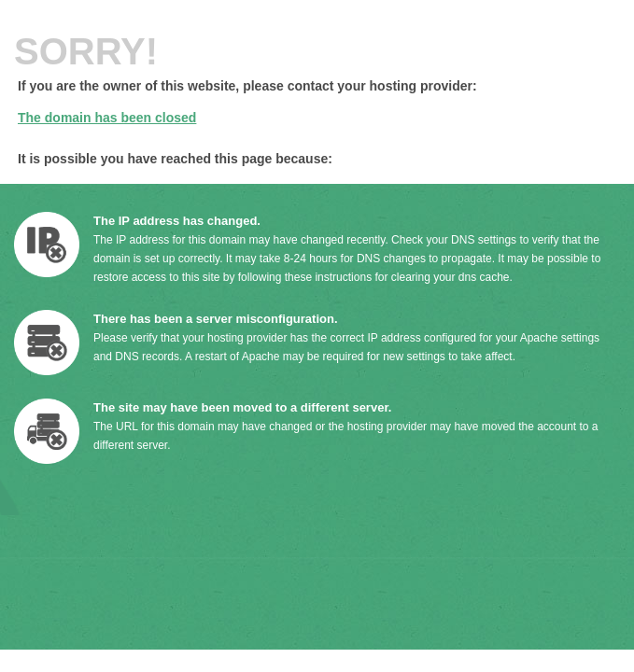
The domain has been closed (107, 118)
